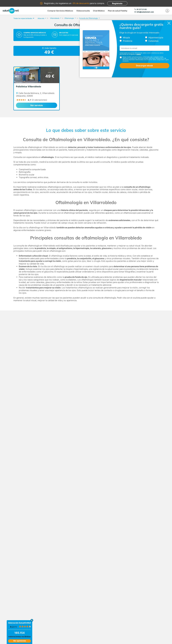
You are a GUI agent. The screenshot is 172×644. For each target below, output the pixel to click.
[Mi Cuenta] (167, 11)
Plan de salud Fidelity (118, 11)
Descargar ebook (144, 66)
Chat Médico (99, 11)
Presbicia (128, 41)
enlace (139, 54)
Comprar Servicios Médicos (60, 11)
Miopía (126, 38)
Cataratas (153, 41)
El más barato (49, 51)
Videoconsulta (83, 11)
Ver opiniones (20, 641)
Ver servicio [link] (37, 105)
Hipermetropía (156, 38)
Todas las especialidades (24, 18)
